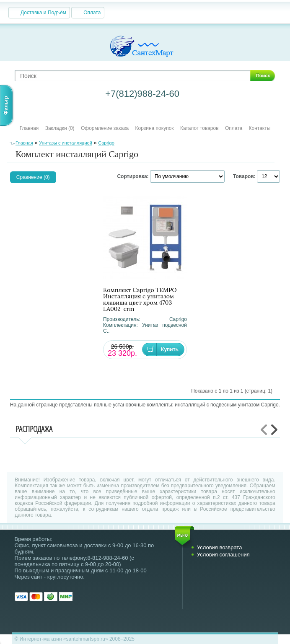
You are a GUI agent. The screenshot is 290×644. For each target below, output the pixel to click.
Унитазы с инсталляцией (65, 143)
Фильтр (6, 105)
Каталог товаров (199, 128)
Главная (29, 128)
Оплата (92, 13)
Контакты (260, 128)
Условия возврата (220, 547)
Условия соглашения (223, 555)
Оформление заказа (105, 128)
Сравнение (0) (33, 177)
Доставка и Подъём (43, 13)
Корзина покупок (155, 128)
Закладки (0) (60, 128)
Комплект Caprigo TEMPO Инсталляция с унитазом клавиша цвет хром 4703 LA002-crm (140, 300)
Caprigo (106, 143)
